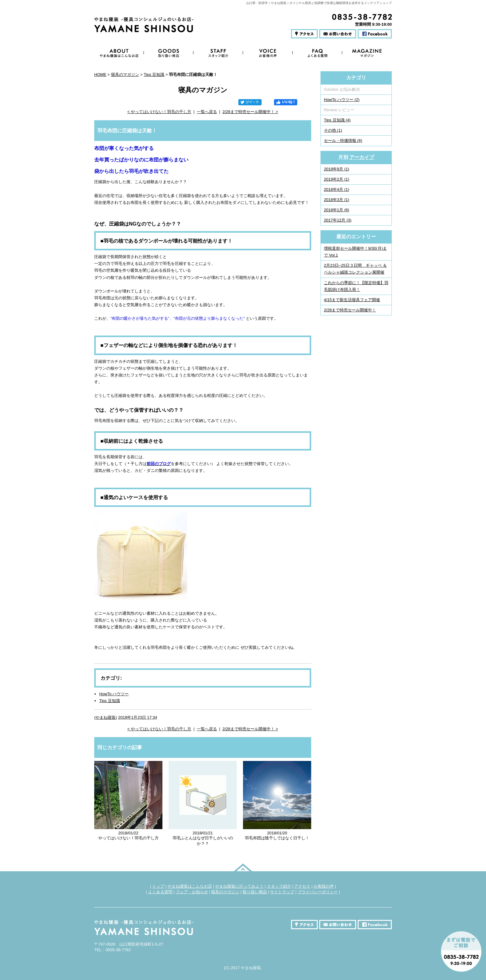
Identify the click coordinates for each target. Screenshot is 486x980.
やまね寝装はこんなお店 (190, 886)
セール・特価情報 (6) (343, 141)
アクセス (302, 886)
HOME (100, 75)
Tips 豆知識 (154, 75)
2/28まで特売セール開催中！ (350, 310)
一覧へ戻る (207, 112)
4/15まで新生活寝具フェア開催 (352, 300)
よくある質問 (160, 892)
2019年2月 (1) (337, 179)
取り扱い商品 (255, 892)
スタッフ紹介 (279, 886)
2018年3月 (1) (337, 200)
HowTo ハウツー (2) (342, 100)
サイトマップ (282, 892)
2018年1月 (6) (337, 210)
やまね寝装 (106, 717)
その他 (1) (333, 130)
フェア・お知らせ (192, 892)
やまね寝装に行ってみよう (239, 886)
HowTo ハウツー (114, 694)
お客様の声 (324, 886)
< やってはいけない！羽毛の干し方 (159, 112)
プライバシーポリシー (318, 892)
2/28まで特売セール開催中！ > (250, 112)
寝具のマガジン (125, 75)
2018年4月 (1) (337, 189)
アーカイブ (362, 157)
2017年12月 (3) (338, 220)
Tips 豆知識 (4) (337, 120)
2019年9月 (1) (337, 169)
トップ (158, 886)
